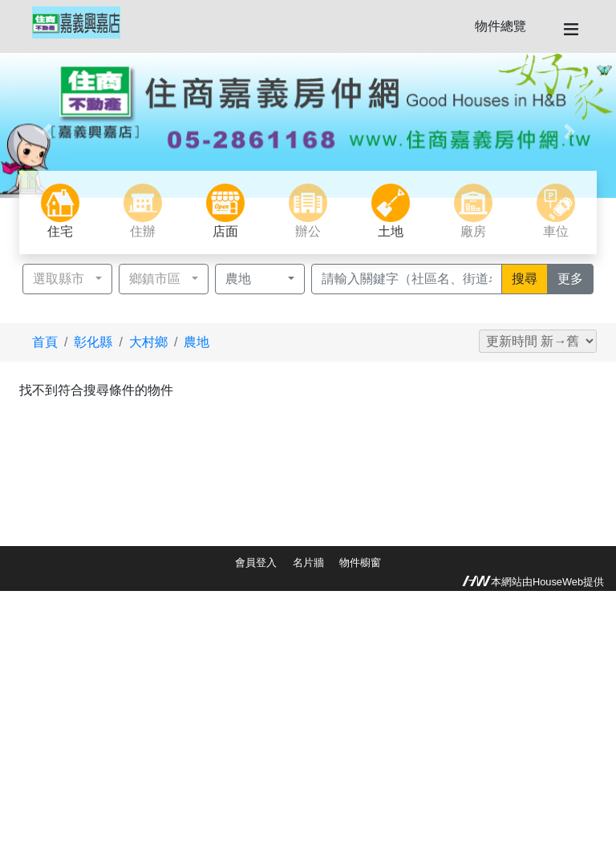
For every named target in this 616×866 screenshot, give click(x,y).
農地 (197, 342)
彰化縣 (93, 342)
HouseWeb (558, 582)
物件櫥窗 (360, 562)
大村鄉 (148, 342)
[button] (46, 132)
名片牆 (308, 562)
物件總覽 (500, 26)
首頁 (45, 342)
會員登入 (256, 562)
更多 (575, 277)
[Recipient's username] (407, 279)
